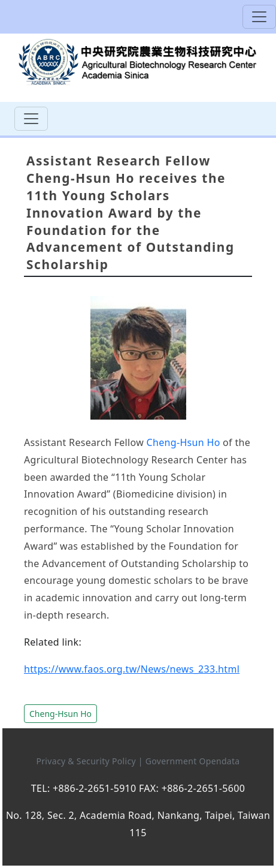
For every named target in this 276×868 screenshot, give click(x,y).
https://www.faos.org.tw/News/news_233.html (132, 669)
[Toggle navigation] (259, 17)
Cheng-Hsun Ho (184, 442)
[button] (60, 713)
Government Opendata (193, 761)
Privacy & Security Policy (87, 761)
